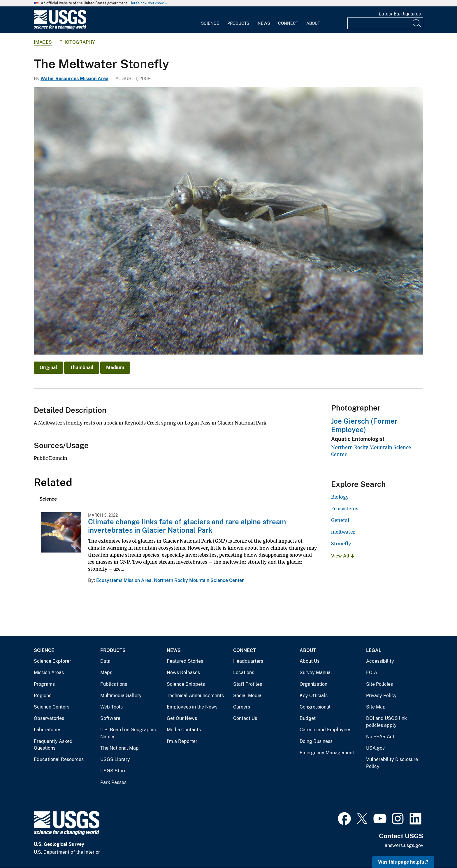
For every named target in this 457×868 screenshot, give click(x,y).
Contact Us (245, 718)
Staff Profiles (248, 684)
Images (43, 42)
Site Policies (379, 684)
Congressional (315, 707)
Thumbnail (82, 368)
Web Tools (111, 707)
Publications (114, 684)
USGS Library (115, 759)
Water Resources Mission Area (74, 79)
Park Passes (113, 782)
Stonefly (341, 543)
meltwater (343, 532)
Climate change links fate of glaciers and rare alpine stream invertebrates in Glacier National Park (187, 526)
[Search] (417, 23)
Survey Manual (316, 673)
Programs (44, 684)
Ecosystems (345, 508)
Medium (115, 368)
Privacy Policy (381, 696)
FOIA (372, 673)
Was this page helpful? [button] (403, 862)
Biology (340, 497)
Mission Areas (49, 673)
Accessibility (380, 661)
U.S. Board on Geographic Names (128, 733)
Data (105, 661)
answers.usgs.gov (404, 845)
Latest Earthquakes (400, 14)
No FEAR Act (380, 737)
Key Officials (314, 696)
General (340, 520)
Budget (308, 718)
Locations (244, 673)
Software (110, 718)
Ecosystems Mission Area (124, 580)
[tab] (48, 499)
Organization (313, 684)
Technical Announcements (195, 696)
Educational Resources (59, 759)
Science (210, 23)
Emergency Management (327, 753)
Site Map (376, 707)
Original (48, 368)
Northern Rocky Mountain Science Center (199, 580)
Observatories (49, 718)
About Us (310, 661)
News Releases (183, 673)
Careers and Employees (325, 730)
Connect (288, 23)
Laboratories (48, 730)
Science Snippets (186, 684)
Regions (43, 696)
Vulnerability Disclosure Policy (392, 763)
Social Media (247, 696)
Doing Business (316, 741)
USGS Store (113, 771)
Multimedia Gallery (121, 696)
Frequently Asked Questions (53, 745)
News (264, 23)
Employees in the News (192, 707)
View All (343, 556)
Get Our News (182, 718)
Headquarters (248, 661)
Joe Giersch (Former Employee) (364, 425)
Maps (106, 673)
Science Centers (52, 707)
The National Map (119, 748)
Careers (242, 707)
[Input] (385, 23)
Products (238, 23)
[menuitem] (210, 20)
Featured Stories (185, 661)
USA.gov (375, 748)
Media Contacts (184, 730)
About (313, 23)
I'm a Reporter (182, 741)
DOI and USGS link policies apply (386, 722)
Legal (374, 650)
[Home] (60, 28)
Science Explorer (52, 661)
